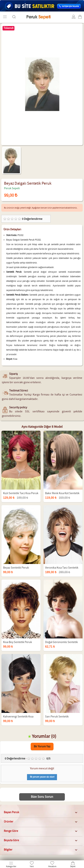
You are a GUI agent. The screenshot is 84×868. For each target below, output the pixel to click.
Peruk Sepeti (12, 188)
